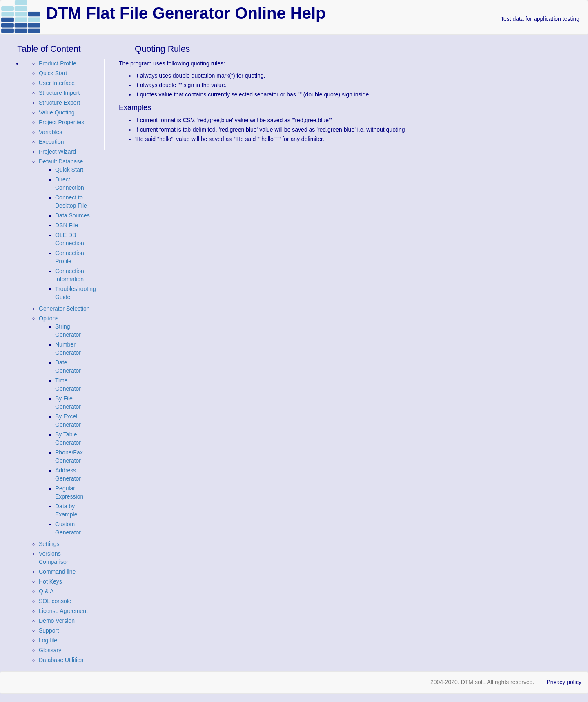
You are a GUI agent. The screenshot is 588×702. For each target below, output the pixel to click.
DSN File (67, 225)
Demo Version (57, 621)
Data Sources (72, 215)
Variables (50, 132)
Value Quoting (57, 112)
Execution (51, 142)
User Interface (57, 83)
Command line (57, 572)
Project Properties (61, 122)
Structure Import (59, 93)
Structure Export (59, 103)
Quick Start (53, 73)
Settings (49, 544)
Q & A (46, 591)
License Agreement (63, 611)
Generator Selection (64, 309)
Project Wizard (57, 152)
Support (49, 630)
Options (49, 318)
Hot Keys (50, 581)
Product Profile (58, 63)
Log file (48, 640)
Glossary (50, 650)
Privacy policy (564, 682)
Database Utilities (61, 660)
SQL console (55, 601)
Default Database (61, 161)
